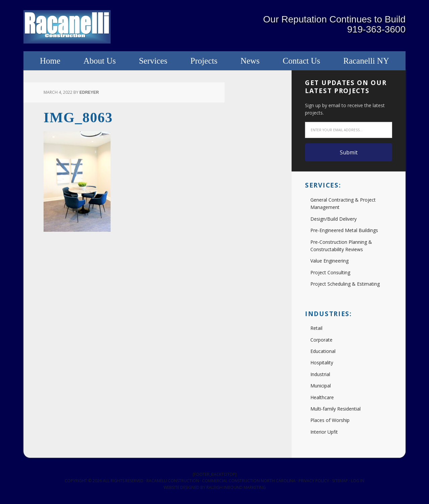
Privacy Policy (314, 481)
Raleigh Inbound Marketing (236, 487)
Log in (358, 481)
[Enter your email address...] (349, 130)
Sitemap (340, 481)
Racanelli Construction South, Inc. (67, 27)
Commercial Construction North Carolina (249, 481)
